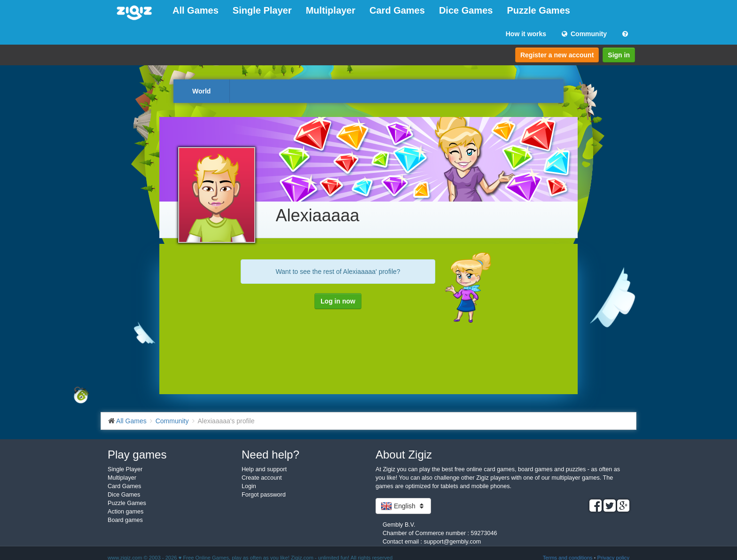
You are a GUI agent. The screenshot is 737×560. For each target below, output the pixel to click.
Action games (125, 512)
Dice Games (466, 10)
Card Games (397, 10)
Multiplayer (330, 10)
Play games (137, 455)
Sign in (619, 55)
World (201, 91)
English (403, 506)
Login (249, 486)
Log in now (338, 301)
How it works (526, 34)
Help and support (264, 469)
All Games (196, 10)
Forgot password (264, 495)
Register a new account (557, 55)
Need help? (270, 455)
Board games (125, 520)
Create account (262, 478)
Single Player (262, 10)
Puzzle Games (538, 10)
